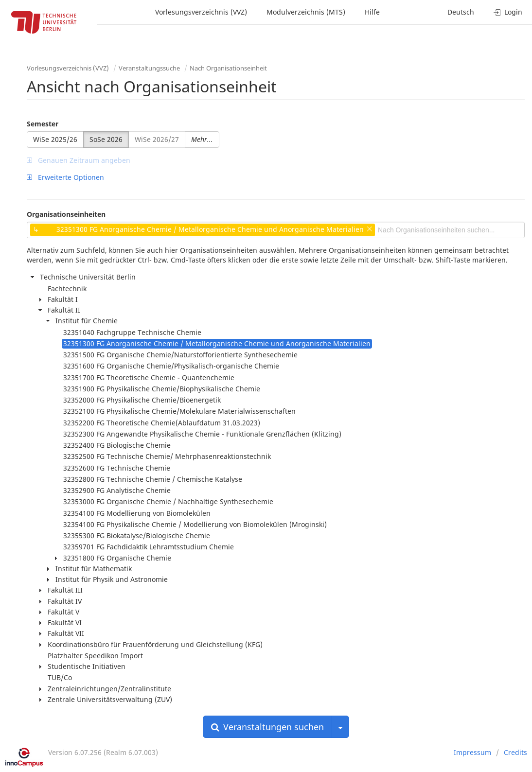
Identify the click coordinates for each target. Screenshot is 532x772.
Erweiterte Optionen (65, 177)
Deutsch (461, 12)
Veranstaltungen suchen (267, 727)
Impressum (472, 752)
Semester (43, 124)
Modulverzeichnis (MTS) (306, 12)
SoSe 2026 (106, 139)
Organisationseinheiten (66, 214)
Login (508, 12)
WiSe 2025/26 (55, 139)
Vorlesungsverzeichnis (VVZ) (201, 12)
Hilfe (372, 12)
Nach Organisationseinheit (228, 68)
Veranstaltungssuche (149, 68)
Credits (515, 752)
